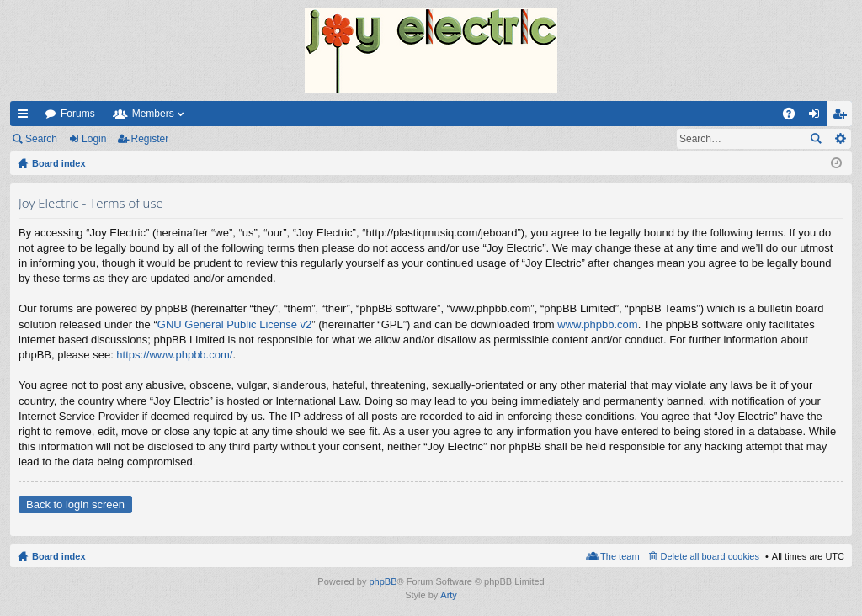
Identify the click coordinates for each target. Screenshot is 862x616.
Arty (449, 595)
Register (150, 139)
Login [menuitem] (818, 117)
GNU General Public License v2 (235, 324)
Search (41, 139)
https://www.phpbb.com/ (174, 355)
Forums (78, 114)
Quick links (26, 117)
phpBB (383, 581)
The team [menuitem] (620, 556)
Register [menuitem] (843, 117)
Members (153, 114)
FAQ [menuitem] (794, 117)
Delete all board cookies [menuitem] (710, 556)
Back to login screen (75, 504)
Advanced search (840, 139)
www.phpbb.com (597, 324)
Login (94, 139)
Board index (59, 556)
